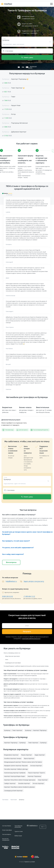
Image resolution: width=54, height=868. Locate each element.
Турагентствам (19, 831)
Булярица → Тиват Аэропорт (13, 730)
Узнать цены (27, 57)
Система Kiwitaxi (7, 826)
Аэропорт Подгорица (34, 776)
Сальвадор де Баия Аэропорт (13, 791)
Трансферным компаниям (18, 826)
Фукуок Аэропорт (27, 755)
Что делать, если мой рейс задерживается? (18, 548)
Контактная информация (6, 839)
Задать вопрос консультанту (34, 581)
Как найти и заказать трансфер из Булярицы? (19, 515)
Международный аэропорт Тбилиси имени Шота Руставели (23, 762)
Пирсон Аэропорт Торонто (36, 773)
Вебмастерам (18, 836)
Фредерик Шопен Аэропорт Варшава (16, 766)
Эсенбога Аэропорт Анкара (13, 758)
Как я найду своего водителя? (13, 554)
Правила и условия (30, 862)
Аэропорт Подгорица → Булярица (15, 743)
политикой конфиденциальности (31, 639)
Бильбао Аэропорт (24, 783)
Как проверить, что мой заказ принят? (16, 541)
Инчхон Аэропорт (38, 783)
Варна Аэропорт (29, 758)
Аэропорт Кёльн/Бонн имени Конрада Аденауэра (20, 780)
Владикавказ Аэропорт (11, 755)
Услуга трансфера (7, 830)
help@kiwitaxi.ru (11, 581)
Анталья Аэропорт (36, 766)
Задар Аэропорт (40, 755)
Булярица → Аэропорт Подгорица (36, 730)
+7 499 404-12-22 (29, 596)
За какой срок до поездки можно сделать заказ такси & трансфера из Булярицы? (27, 533)
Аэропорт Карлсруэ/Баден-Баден (15, 776)
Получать (27, 632)
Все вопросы (11, 562)
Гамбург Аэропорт (10, 783)
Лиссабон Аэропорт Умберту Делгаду (16, 769)
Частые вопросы (7, 834)
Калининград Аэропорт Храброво (15, 773)
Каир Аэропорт (43, 780)
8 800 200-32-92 (8, 596)
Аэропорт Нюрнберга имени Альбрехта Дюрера (19, 787)
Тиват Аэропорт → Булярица (37, 743)
